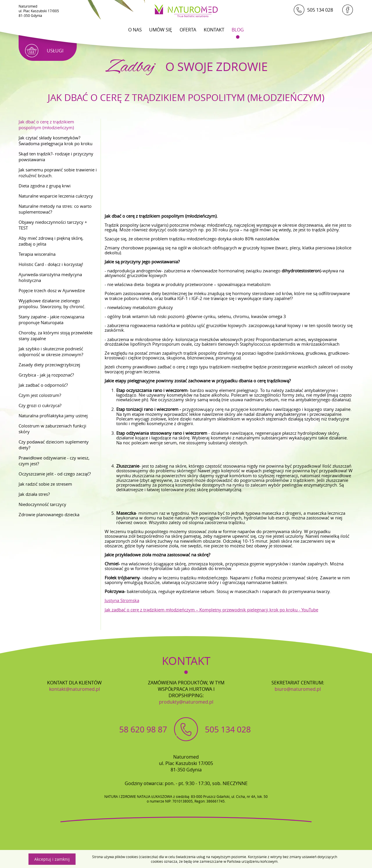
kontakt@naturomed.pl (75, 689)
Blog (238, 30)
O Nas (135, 30)
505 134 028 (313, 10)
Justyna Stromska (122, 600)
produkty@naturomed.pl (186, 702)
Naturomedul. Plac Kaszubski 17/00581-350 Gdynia (39, 11)
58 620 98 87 (143, 729)
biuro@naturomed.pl (298, 689)
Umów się (161, 30)
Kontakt (214, 30)
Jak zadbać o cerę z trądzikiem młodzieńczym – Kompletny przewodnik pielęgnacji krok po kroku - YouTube (211, 610)
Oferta (188, 30)
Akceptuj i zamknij (52, 859)
